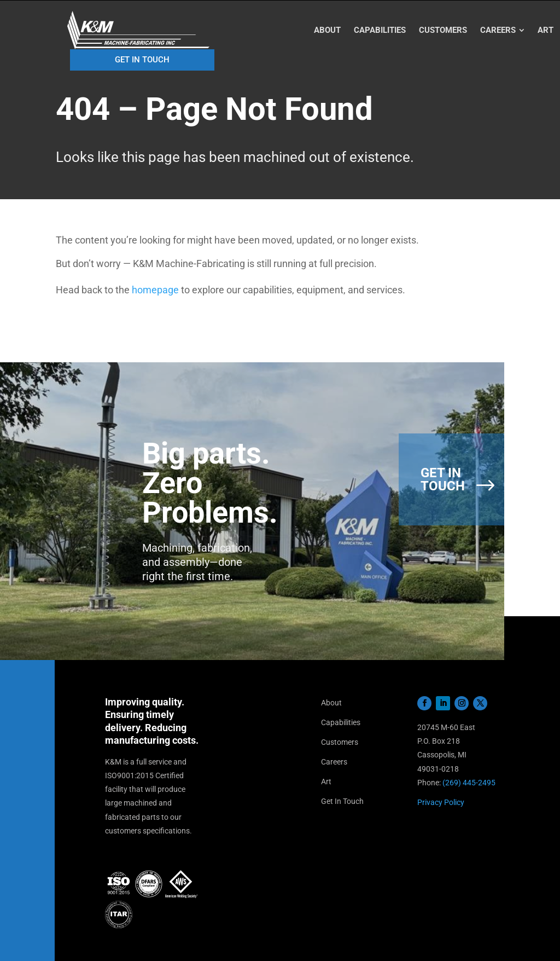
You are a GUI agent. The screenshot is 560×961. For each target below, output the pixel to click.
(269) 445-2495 (469, 783)
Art (326, 781)
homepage (155, 290)
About (331, 703)
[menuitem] (327, 30)
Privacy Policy (441, 802)
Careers (334, 762)
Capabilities (341, 722)
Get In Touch (342, 801)
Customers (340, 742)
